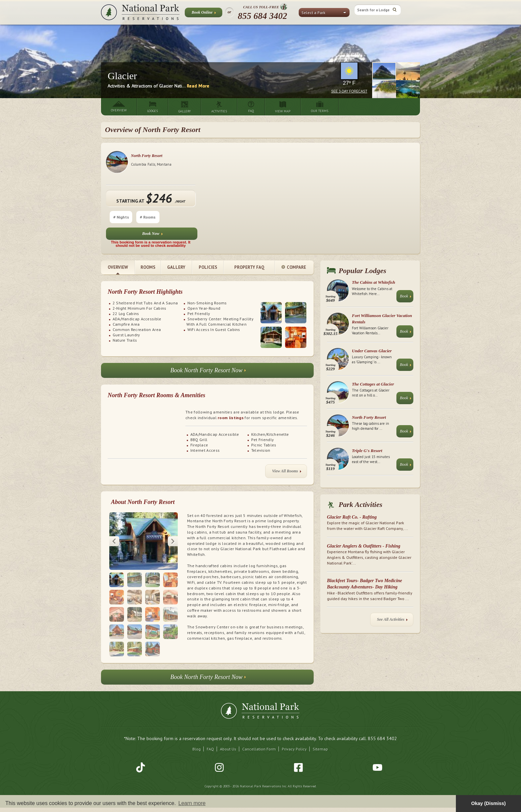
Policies (208, 267)
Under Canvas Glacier (372, 351)
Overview (118, 267)
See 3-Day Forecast (349, 91)
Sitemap (320, 754)
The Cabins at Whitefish (373, 282)
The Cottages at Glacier (373, 384)
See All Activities (392, 621)
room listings (231, 418)
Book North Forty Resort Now (208, 372)
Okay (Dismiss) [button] (488, 803)
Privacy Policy (294, 754)
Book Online (204, 14)
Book (406, 298)
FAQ (210, 754)
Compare (294, 268)
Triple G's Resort (367, 451)
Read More (198, 86)
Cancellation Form (259, 754)
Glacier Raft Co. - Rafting (352, 517)
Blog (197, 754)
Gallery (176, 267)
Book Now (368, 235)
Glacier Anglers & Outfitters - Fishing (364, 546)
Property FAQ (249, 267)
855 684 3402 (263, 16)
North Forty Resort (362, 156)
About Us (228, 754)
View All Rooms (287, 477)
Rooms (148, 267)
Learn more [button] (192, 803)
